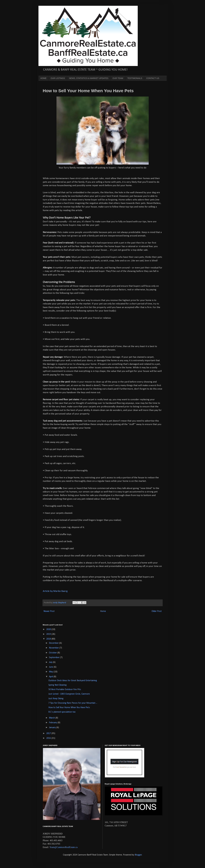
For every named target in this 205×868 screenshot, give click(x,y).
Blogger (138, 855)
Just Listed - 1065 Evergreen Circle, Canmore (69, 694)
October (53, 653)
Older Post (157, 611)
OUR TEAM (118, 78)
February (53, 723)
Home (103, 611)
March (52, 718)
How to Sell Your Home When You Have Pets (69, 708)
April (51, 677)
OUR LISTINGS (58, 78)
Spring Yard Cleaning (57, 685)
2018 (49, 639)
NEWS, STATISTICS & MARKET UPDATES (89, 78)
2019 (49, 634)
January (53, 728)
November (54, 648)
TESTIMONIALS (135, 78)
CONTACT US (153, 78)
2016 (49, 738)
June (51, 667)
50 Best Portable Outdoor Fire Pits (65, 690)
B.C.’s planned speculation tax (62, 712)
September (54, 658)
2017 (49, 733)
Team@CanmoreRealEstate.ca (63, 847)
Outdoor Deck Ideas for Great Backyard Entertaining (73, 681)
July (51, 662)
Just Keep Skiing (56, 699)
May (51, 672)
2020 (49, 629)
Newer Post (49, 611)
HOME (44, 78)
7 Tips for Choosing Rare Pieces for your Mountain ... (73, 703)
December (54, 643)
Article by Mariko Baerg (55, 591)
